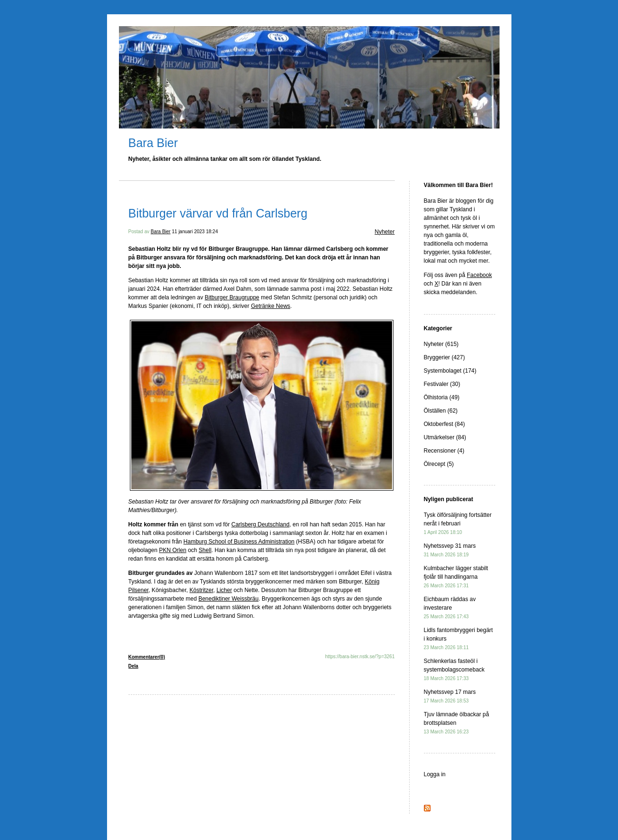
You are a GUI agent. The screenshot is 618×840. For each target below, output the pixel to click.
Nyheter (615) (441, 344)
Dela (133, 666)
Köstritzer (201, 590)
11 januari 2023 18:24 (195, 232)
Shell (205, 550)
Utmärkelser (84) (445, 437)
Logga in (435, 774)
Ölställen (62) (441, 411)
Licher (224, 590)
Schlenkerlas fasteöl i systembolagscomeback (454, 669)
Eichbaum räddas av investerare (450, 608)
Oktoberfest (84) (445, 424)
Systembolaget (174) (450, 371)
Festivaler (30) (442, 384)
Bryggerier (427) (445, 357)
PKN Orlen (172, 550)
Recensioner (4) (444, 451)
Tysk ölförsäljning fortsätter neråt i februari (458, 523)
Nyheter (384, 232)
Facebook (479, 275)
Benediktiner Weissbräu (229, 599)
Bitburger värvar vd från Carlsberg (218, 213)
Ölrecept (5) (439, 464)
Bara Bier (153, 143)
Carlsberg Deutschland (260, 524)
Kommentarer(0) (147, 657)
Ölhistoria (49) (442, 397)
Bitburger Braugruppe (232, 297)
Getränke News (270, 306)
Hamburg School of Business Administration (239, 542)
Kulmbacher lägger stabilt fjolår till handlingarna (456, 577)
